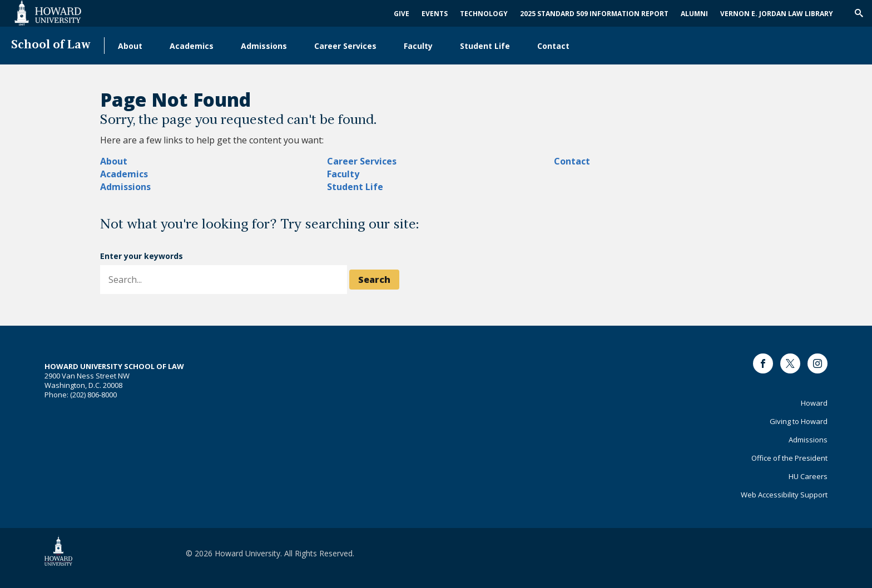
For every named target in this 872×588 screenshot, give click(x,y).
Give (402, 14)
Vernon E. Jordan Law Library (777, 14)
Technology (484, 14)
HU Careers (808, 476)
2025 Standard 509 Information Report (594, 14)
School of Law (51, 45)
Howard (814, 403)
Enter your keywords (142, 256)
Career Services (345, 46)
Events (435, 14)
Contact (553, 46)
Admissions (264, 46)
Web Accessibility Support (784, 495)
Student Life (485, 46)
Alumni (694, 14)
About (130, 46)
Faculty (418, 46)
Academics (192, 46)
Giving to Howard (799, 421)
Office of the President (789, 458)
